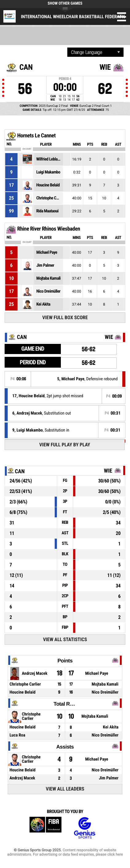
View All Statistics (65, 639)
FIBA (45, 828)
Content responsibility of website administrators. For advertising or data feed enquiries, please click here (65, 852)
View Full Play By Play (65, 445)
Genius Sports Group (85, 828)
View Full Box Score (65, 317)
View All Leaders (65, 789)
